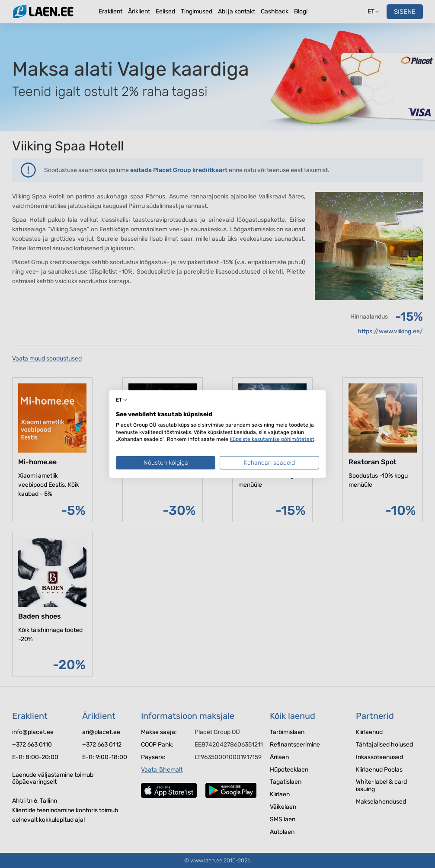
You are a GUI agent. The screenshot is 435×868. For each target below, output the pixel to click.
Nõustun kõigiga (166, 463)
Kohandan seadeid (269, 463)
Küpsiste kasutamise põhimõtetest (272, 439)
